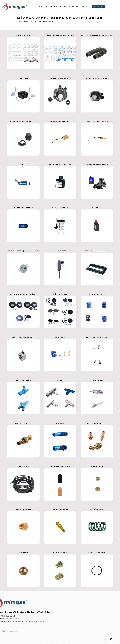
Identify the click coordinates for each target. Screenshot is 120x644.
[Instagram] (111, 639)
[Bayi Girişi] (98, 6)
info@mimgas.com (10, 619)
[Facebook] (105, 639)
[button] (43, 7)
